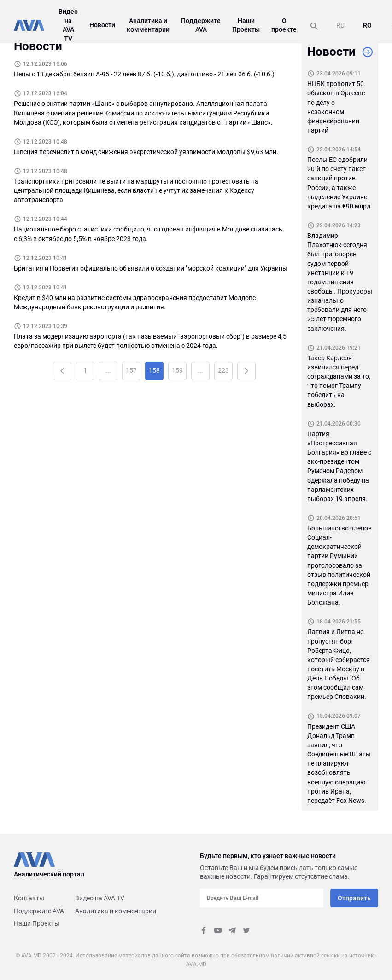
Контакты (29, 898)
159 (177, 370)
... (108, 370)
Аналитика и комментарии (116, 911)
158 (154, 370)
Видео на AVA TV (100, 898)
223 (223, 370)
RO (367, 25)
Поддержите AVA (39, 911)
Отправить (354, 898)
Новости (102, 25)
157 (131, 370)
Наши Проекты (37, 923)
